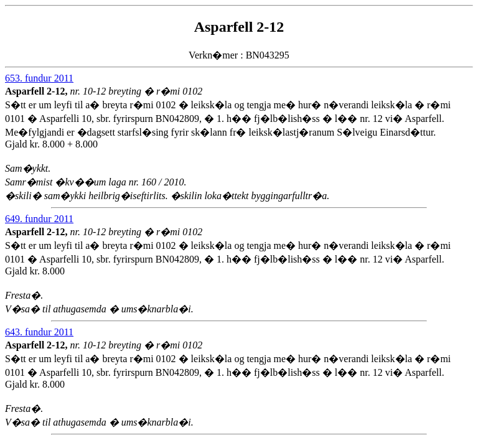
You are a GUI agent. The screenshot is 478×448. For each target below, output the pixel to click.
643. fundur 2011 (39, 332)
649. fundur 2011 (39, 219)
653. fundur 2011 (39, 78)
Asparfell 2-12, (37, 91)
